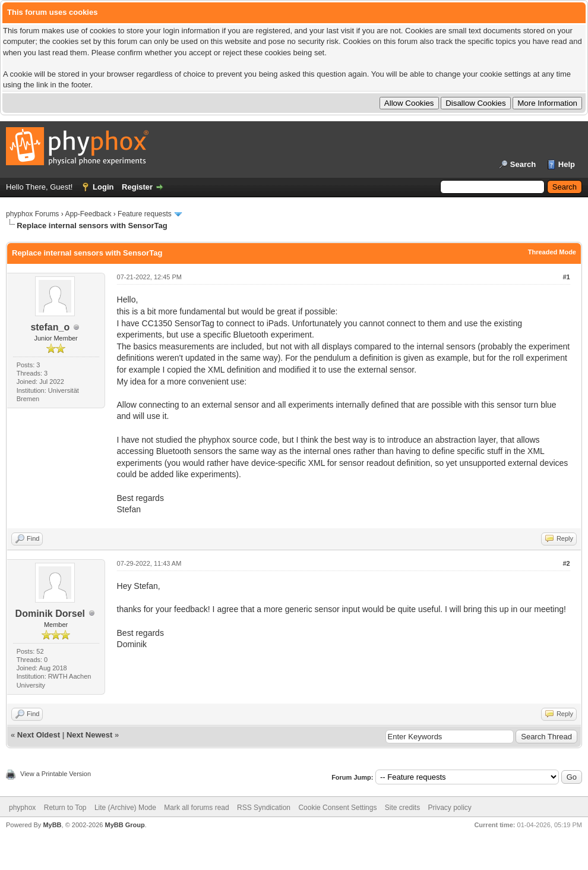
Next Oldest (39, 735)
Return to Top (65, 808)
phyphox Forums (32, 214)
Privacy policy (450, 808)
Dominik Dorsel (50, 614)
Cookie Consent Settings (337, 808)
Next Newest (89, 735)
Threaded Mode (552, 252)
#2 (566, 563)
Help (567, 164)
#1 (566, 277)
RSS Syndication (264, 808)
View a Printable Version (56, 774)
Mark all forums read (196, 808)
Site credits (402, 808)
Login (103, 187)
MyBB (52, 825)
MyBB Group (124, 825)
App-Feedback (88, 214)
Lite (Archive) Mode (125, 808)
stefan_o (50, 327)
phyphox (22, 808)
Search (523, 164)
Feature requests (145, 214)
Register (137, 187)
